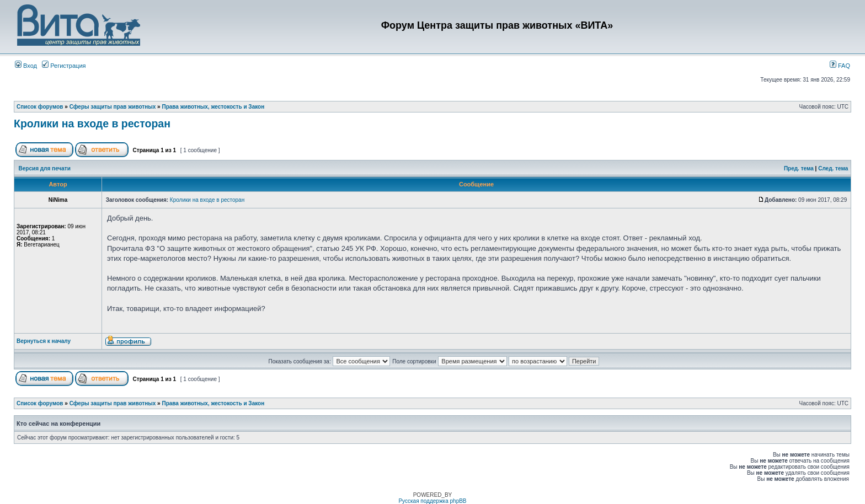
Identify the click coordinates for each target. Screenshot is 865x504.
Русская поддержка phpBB (432, 501)
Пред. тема (799, 168)
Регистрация (64, 66)
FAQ (840, 66)
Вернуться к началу (44, 341)
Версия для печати (45, 168)
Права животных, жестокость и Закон (213, 107)
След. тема (833, 168)
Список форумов (40, 107)
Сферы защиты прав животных (113, 107)
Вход (26, 66)
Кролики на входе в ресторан (92, 124)
